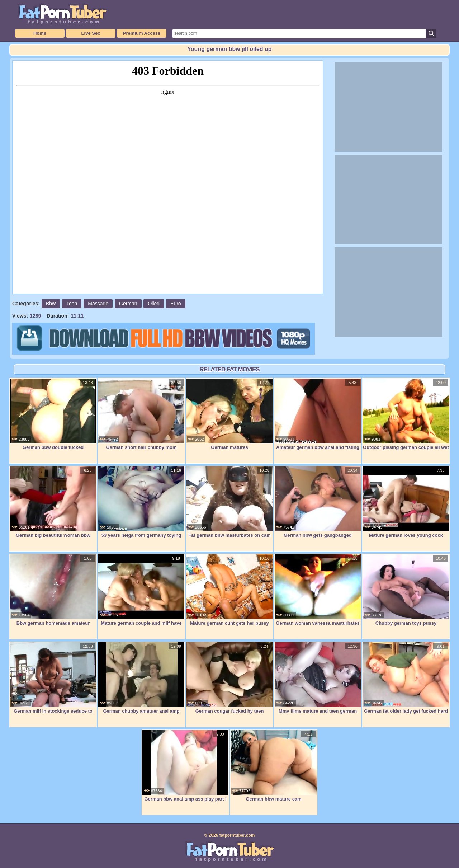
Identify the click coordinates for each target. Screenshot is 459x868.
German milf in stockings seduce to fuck (53, 682)
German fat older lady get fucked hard (406, 678)
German (128, 304)
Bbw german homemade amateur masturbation (53, 594)
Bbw (51, 304)
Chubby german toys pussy (406, 590)
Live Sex (91, 33)
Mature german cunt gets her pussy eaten (229, 594)
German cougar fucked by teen (229, 678)
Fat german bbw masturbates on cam (229, 502)
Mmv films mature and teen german (318, 678)
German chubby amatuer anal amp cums (141, 682)
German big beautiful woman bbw (53, 502)
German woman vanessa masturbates (318, 590)
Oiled (154, 304)
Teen (72, 304)
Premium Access (142, 33)
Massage (98, 304)
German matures (229, 414)
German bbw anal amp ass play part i (185, 766)
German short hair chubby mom (141, 414)
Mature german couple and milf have (141, 590)
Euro (176, 304)
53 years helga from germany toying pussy (141, 506)
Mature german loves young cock (406, 502)
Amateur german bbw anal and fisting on (318, 418)
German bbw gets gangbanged (318, 502)
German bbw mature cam (274, 766)
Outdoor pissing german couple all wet (406, 414)
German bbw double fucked (53, 414)
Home (40, 33)
